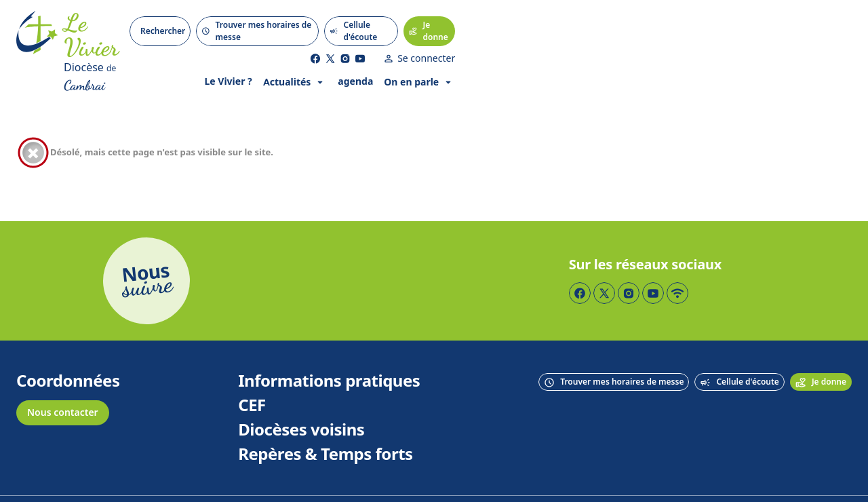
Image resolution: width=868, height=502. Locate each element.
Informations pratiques (329, 341)
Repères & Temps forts (325, 414)
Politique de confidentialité (539, 479)
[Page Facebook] (712, 20)
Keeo (841, 479)
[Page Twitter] (727, 20)
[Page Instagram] (742, 20)
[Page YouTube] (757, 20)
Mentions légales (431, 479)
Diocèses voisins (301, 389)
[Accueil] (37, 33)
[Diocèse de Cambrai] (112, 45)
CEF (252, 365)
